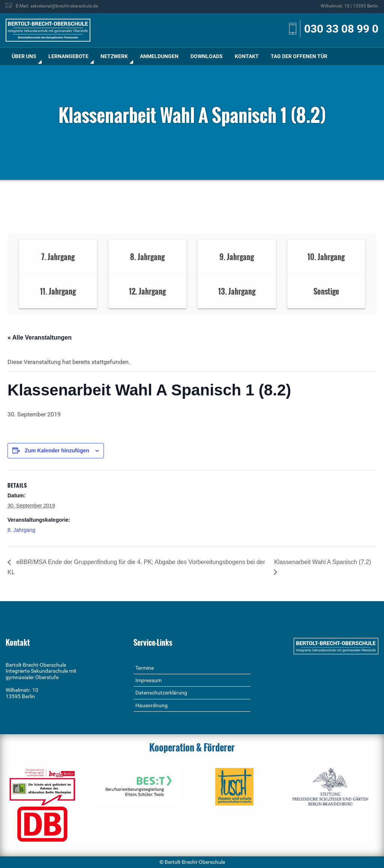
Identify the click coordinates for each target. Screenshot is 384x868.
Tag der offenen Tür (299, 56)
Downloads (207, 56)
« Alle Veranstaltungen (40, 337)
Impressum (148, 680)
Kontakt (247, 56)
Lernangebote (68, 56)
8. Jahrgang (21, 530)
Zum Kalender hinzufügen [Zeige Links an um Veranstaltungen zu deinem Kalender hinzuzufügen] (57, 450)
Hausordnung (151, 705)
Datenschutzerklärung (161, 693)
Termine (145, 668)
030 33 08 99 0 (341, 29)
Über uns (24, 56)
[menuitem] (24, 56)
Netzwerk (114, 56)
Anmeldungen (159, 56)
